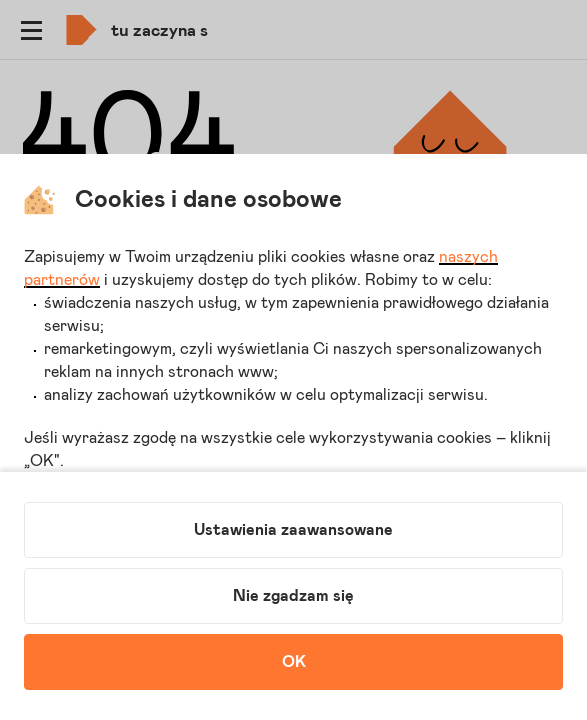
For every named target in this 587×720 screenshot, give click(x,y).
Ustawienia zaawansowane (293, 530)
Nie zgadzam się (293, 596)
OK (294, 662)
